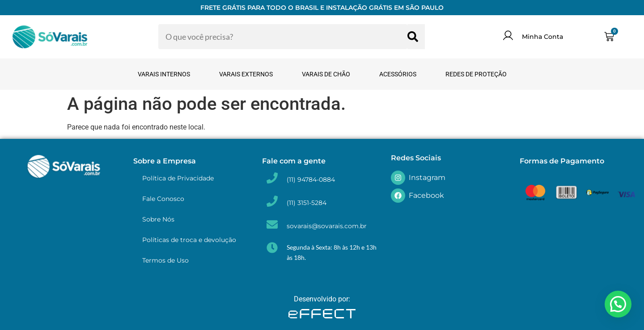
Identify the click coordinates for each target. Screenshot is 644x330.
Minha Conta (542, 37)
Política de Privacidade (178, 178)
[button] (618, 304)
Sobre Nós (158, 219)
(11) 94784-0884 (311, 180)
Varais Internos (164, 74)
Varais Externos (246, 74)
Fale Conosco (163, 199)
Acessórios (398, 74)
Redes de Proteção (476, 74)
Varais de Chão (326, 74)
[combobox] (283, 37)
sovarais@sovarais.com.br (327, 226)
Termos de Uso (165, 260)
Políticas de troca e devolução (189, 240)
